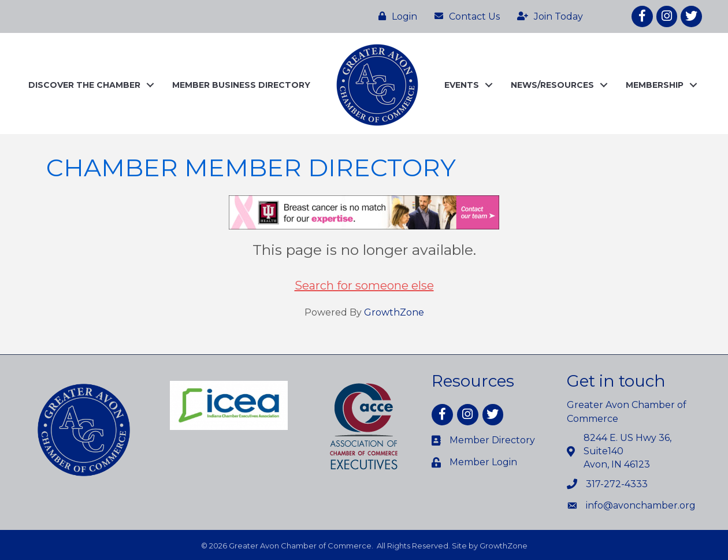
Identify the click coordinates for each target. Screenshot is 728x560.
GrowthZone (394, 312)
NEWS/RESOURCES (552, 85)
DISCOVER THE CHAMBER (84, 85)
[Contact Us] (464, 16)
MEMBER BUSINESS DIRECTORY (241, 85)
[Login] (395, 16)
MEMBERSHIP (655, 85)
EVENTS (462, 85)
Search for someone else (364, 285)
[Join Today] (547, 16)
